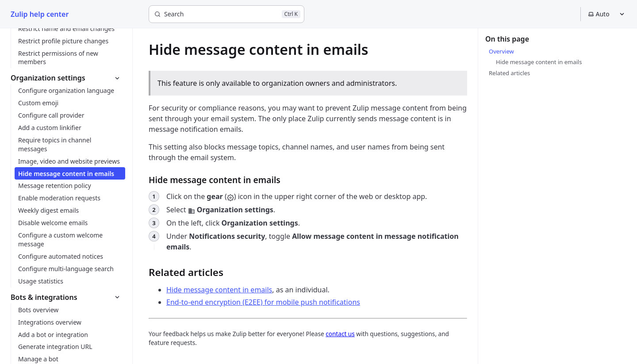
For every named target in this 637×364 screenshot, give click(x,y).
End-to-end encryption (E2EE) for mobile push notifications (263, 302)
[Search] (226, 14)
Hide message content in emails (219, 290)
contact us (340, 334)
